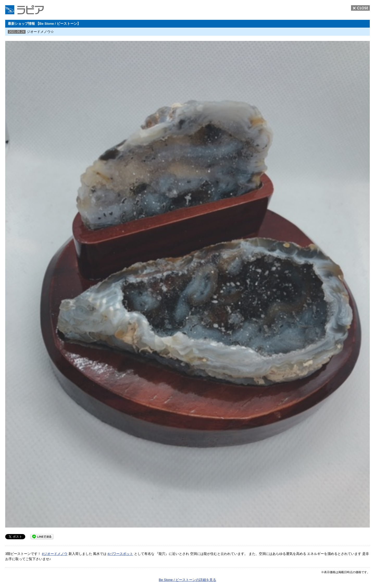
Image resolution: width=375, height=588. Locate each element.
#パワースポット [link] (120, 554)
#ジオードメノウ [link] (55, 554)
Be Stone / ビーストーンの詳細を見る (187, 580)
